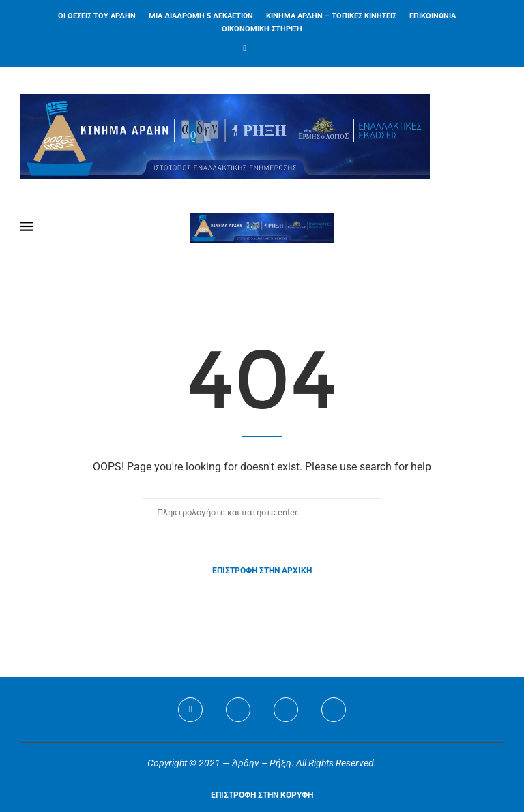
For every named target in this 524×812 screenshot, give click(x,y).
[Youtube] (286, 710)
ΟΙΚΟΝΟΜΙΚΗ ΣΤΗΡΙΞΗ (262, 29)
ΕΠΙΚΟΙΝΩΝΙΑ (433, 16)
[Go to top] (262, 794)
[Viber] (334, 710)
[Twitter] (238, 710)
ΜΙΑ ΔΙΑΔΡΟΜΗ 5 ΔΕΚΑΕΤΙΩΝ (201, 16)
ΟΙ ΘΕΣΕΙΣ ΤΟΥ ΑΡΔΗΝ (97, 16)
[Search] (497, 227)
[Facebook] (245, 48)
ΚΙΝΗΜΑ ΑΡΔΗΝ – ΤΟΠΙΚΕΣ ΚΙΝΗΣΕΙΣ (331, 16)
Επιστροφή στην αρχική (262, 571)
